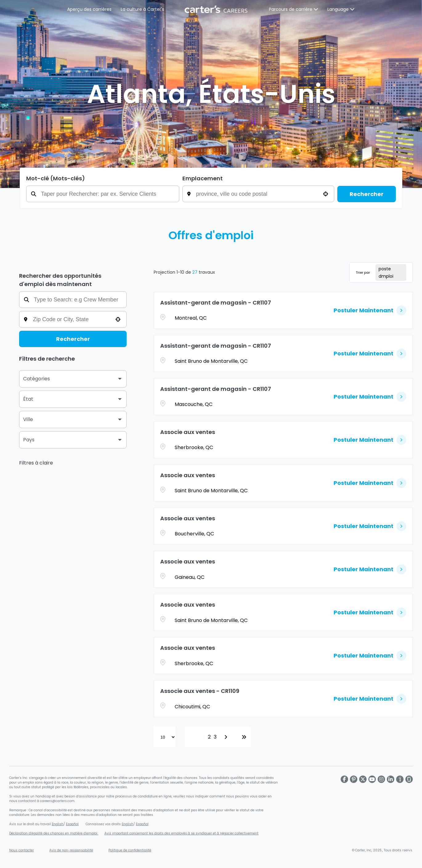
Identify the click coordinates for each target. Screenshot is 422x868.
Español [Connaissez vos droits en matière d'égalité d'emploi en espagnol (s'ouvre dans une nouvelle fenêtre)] (142, 824)
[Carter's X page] (363, 779)
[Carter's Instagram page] (381, 779)
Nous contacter (22, 850)
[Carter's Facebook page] (344, 779)
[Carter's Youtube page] (372, 779)
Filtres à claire (36, 463)
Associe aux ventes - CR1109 (200, 691)
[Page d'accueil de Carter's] (217, 9)
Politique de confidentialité (130, 850)
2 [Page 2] (209, 737)
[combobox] (263, 194)
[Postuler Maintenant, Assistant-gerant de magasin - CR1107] (370, 310)
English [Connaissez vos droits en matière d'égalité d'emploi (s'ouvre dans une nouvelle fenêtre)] (128, 824)
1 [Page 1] (204, 737)
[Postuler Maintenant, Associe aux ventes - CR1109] (370, 699)
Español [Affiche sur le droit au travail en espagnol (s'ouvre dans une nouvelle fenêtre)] (72, 824)
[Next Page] (227, 737)
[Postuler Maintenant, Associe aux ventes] (370, 440)
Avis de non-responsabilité (71, 850)
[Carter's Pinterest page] (354, 779)
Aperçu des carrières (90, 9)
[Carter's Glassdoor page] (409, 779)
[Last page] (244, 737)
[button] (326, 194)
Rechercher (367, 194)
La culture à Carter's (143, 9)
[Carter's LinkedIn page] (391, 779)
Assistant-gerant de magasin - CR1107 (216, 303)
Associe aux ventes (188, 432)
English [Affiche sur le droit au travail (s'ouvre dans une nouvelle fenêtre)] (58, 824)
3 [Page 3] (215, 737)
